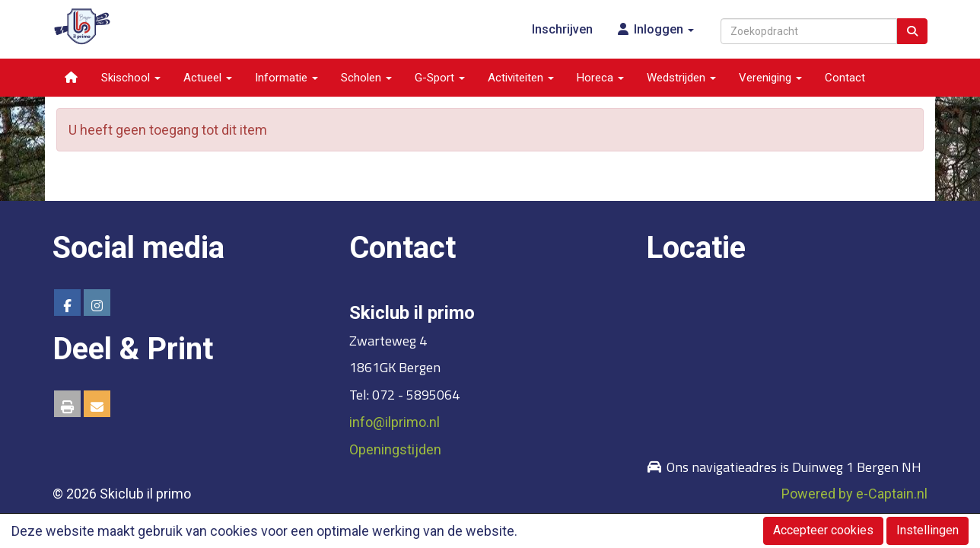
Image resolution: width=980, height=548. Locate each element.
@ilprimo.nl (395, 422)
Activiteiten (521, 78)
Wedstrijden (681, 78)
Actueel (208, 78)
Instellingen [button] (928, 530)
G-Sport (440, 78)
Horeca (600, 78)
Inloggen (655, 29)
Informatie (286, 78)
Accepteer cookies (823, 530)
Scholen (366, 78)
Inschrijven (562, 29)
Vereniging (770, 78)
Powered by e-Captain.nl (854, 494)
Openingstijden (395, 449)
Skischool (131, 78)
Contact (845, 78)
